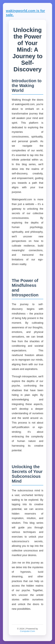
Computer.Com (27, 631)
